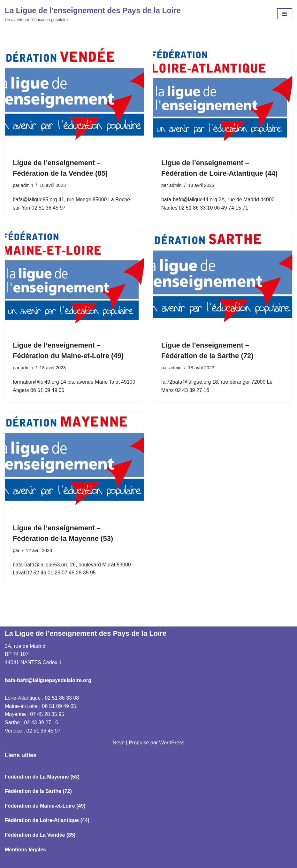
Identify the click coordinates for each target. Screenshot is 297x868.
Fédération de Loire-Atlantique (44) (47, 821)
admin (27, 185)
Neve (119, 743)
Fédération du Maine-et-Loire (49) (45, 806)
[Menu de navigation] (285, 14)
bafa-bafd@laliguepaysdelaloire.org (48, 680)
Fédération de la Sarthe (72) (38, 791)
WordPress (172, 743)
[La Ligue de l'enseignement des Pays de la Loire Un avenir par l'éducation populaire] (93, 14)
